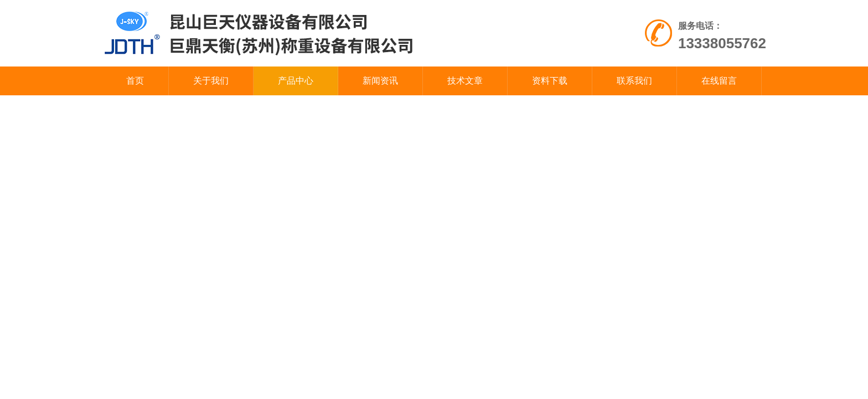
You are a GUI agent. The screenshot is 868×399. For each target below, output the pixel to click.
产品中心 (296, 81)
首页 (135, 81)
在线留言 (719, 81)
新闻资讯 (380, 81)
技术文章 (465, 81)
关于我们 (211, 81)
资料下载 (550, 81)
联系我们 (634, 81)
